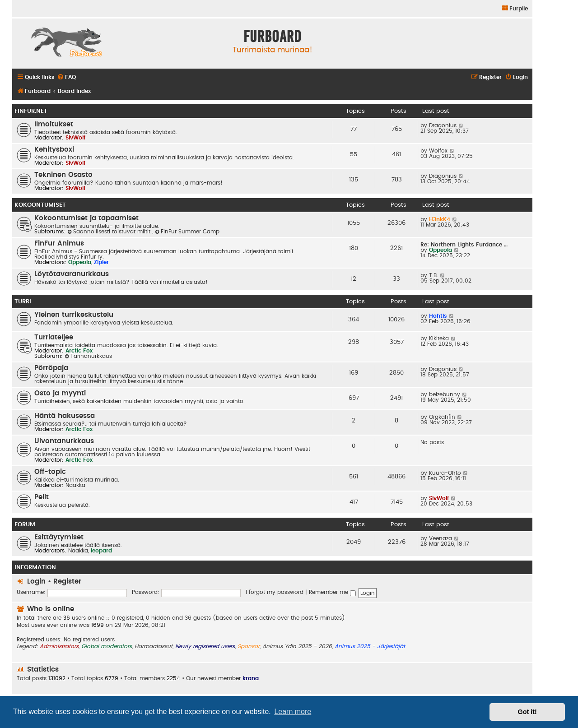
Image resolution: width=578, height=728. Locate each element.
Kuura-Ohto (445, 473)
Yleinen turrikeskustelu (74, 315)
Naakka (75, 485)
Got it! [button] (527, 712)
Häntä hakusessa (65, 416)
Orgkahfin (442, 417)
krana (251, 678)
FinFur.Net (31, 111)
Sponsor (249, 646)
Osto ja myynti (60, 393)
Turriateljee (54, 337)
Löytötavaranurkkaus (72, 274)
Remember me (332, 592)
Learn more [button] (293, 712)
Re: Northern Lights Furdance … (464, 245)
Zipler (101, 262)
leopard (101, 551)
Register (67, 582)
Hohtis (438, 316)
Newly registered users (205, 646)
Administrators (59, 646)
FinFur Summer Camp (187, 232)
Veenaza (440, 538)
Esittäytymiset (59, 537)
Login (36, 582)
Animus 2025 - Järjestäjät (370, 646)
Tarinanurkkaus (88, 356)
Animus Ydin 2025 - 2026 (297, 646)
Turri (23, 301)
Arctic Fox (79, 351)
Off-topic (50, 472)
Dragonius (443, 125)
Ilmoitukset (54, 124)
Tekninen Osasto (63, 175)
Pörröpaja (51, 368)
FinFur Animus (59, 243)
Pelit (42, 497)
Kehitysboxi (54, 150)
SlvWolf (75, 138)
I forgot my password (275, 592)
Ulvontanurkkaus (64, 441)
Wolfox (438, 151)
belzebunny (445, 394)
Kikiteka (439, 338)
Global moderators (107, 646)
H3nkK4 (440, 219)
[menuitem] (515, 9)
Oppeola (80, 262)
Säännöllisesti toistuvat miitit (110, 232)
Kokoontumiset (40, 205)
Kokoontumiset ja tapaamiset (86, 218)
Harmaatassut (154, 646)
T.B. (433, 275)
